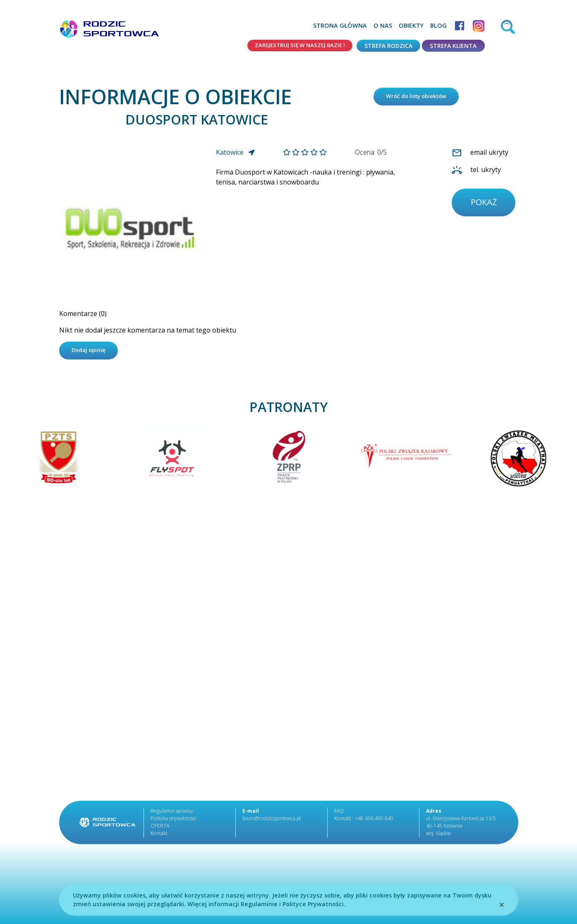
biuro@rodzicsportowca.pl (271, 821)
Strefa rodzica (388, 46)
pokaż (485, 205)
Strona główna (340, 25)
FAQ (339, 813)
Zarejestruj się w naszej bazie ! (296, 46)
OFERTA (160, 828)
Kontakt (159, 836)
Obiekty (411, 25)
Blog (438, 25)
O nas (383, 25)
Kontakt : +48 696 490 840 (364, 821)
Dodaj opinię (91, 353)
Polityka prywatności (173, 821)
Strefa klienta (453, 46)
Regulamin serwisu (172, 813)
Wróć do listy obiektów (420, 97)
